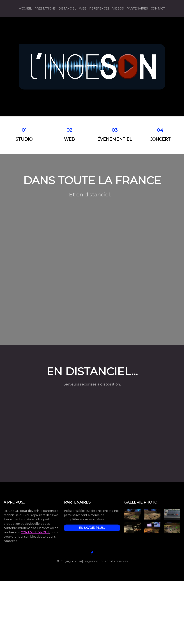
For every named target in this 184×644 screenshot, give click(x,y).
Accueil (25, 9)
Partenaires (137, 9)
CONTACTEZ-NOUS (35, 532)
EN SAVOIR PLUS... (92, 528)
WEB (83, 9)
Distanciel (67, 9)
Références (99, 9)
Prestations (45, 9)
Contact (158, 9)
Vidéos (118, 9)
